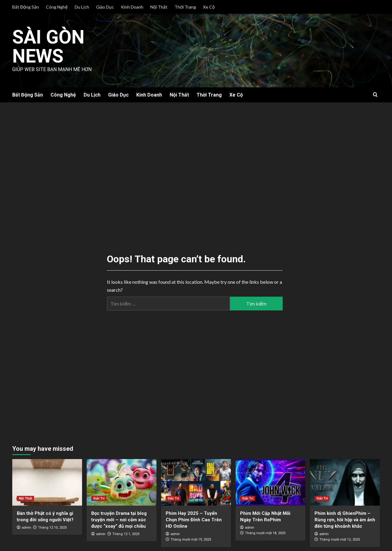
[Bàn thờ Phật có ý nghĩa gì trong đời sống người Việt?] (47, 482)
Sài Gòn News (49, 46)
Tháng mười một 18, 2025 (265, 533)
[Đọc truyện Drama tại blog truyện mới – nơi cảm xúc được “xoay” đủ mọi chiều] (122, 482)
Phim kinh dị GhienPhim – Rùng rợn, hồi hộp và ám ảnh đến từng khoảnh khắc (345, 519)
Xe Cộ (209, 7)
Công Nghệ (57, 7)
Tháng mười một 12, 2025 (340, 540)
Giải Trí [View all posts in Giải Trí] (99, 498)
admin (26, 527)
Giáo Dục (105, 7)
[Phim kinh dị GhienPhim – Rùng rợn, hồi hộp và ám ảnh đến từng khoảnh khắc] (345, 482)
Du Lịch (82, 7)
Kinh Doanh (132, 7)
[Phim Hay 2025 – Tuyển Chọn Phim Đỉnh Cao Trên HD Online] (196, 482)
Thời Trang (185, 7)
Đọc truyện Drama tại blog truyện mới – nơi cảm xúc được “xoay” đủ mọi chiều (119, 519)
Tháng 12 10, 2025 (52, 527)
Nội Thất (159, 7)
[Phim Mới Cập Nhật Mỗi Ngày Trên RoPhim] (270, 482)
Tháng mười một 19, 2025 (191, 540)
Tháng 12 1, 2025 (126, 534)
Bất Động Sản (26, 7)
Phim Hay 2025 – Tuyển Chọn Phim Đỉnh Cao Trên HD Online (194, 519)
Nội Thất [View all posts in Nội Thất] (25, 498)
